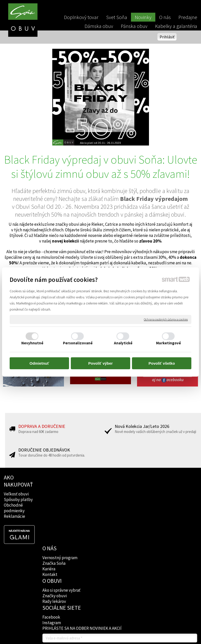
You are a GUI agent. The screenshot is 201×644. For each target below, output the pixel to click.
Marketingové (169, 343)
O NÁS (50, 477)
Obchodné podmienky (14, 508)
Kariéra (50, 498)
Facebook (130, 494)
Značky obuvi (95, 498)
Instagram (131, 500)
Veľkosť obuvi (16, 494)
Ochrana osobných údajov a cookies (166, 319)
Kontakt (51, 504)
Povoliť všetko (162, 363)
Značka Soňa (55, 492)
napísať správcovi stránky (113, 612)
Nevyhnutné (32, 343)
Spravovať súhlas (100, 616)
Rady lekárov (94, 504)
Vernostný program (61, 487)
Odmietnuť (39, 363)
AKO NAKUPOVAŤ (18, 481)
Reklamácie (14, 516)
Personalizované (78, 343)
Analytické (123, 343)
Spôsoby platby (18, 500)
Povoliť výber (100, 363)
